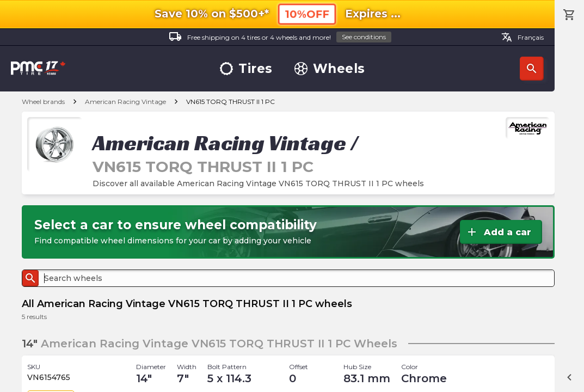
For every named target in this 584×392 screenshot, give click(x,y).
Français (522, 37)
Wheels (330, 69)
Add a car (498, 232)
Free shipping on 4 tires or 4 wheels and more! (280, 37)
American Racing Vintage (125, 102)
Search (532, 69)
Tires (246, 69)
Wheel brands (43, 102)
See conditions (364, 37)
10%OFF (307, 14)
